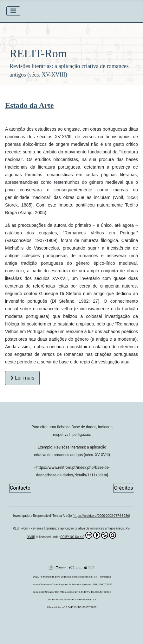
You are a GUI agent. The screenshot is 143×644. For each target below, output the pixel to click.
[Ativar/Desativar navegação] (13, 11)
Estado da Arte (29, 105)
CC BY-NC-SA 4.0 (88, 535)
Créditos (124, 488)
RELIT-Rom (38, 53)
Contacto (20, 488)
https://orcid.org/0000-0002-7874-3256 (101, 516)
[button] (71, 54)
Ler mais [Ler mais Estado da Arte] (22, 378)
